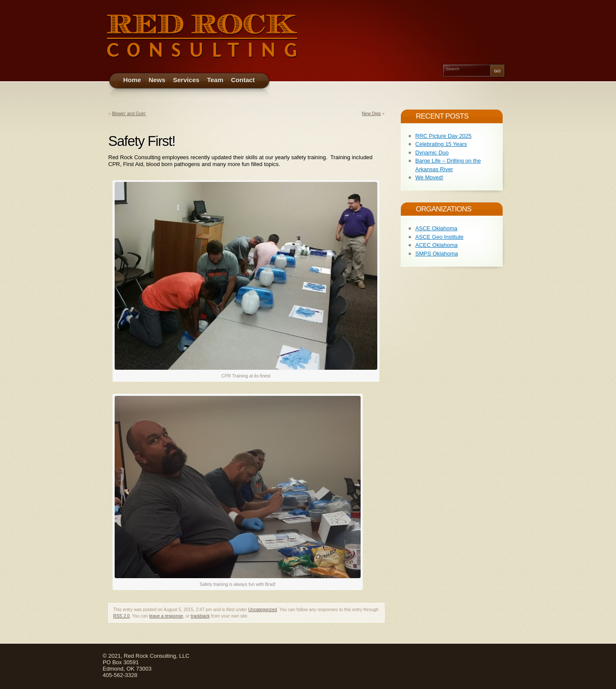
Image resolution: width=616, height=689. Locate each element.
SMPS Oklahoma (437, 254)
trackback (200, 616)
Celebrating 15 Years (441, 144)
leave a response (166, 616)
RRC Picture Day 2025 (444, 136)
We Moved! (429, 177)
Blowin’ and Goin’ (129, 114)
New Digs (371, 114)
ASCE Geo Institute (440, 237)
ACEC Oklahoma (437, 245)
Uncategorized (262, 610)
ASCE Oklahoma (436, 228)
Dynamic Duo (432, 153)
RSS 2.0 (121, 616)
